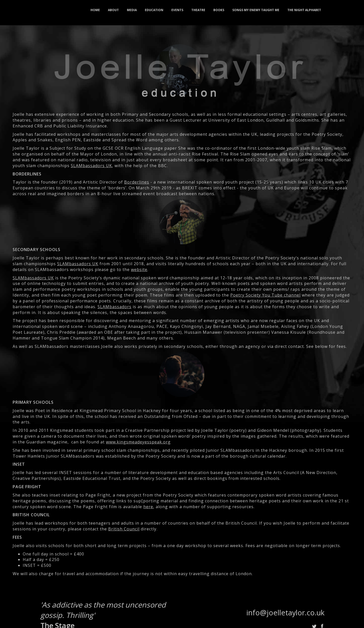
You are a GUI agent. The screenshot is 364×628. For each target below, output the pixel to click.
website (139, 270)
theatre (198, 10)
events (177, 10)
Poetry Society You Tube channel (265, 295)
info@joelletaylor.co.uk (286, 612)
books (219, 10)
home (95, 10)
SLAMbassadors (115, 307)
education (154, 10)
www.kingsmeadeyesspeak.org (138, 442)
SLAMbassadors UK (91, 166)
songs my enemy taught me (256, 10)
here (148, 507)
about (113, 10)
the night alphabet (304, 10)
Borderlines (137, 182)
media (132, 10)
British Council (124, 529)
